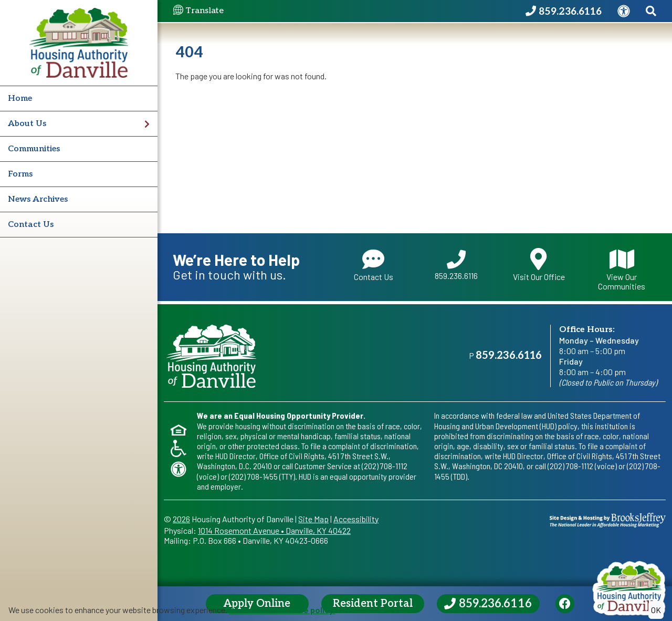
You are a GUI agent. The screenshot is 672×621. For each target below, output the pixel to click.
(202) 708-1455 (253, 476)
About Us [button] (79, 124)
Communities (34, 149)
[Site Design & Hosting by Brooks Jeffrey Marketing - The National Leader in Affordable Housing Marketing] (608, 519)
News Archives (38, 199)
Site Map (313, 519)
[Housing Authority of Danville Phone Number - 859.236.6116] (564, 11)
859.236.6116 (456, 265)
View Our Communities (622, 269)
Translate (198, 11)
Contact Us (31, 225)
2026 (181, 519)
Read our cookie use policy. (282, 610)
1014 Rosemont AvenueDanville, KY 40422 (274, 530)
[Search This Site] (651, 11)
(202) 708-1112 (385, 466)
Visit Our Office (539, 265)
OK (656, 610)
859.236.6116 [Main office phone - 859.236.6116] (509, 356)
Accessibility (356, 519)
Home (20, 99)
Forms (20, 174)
